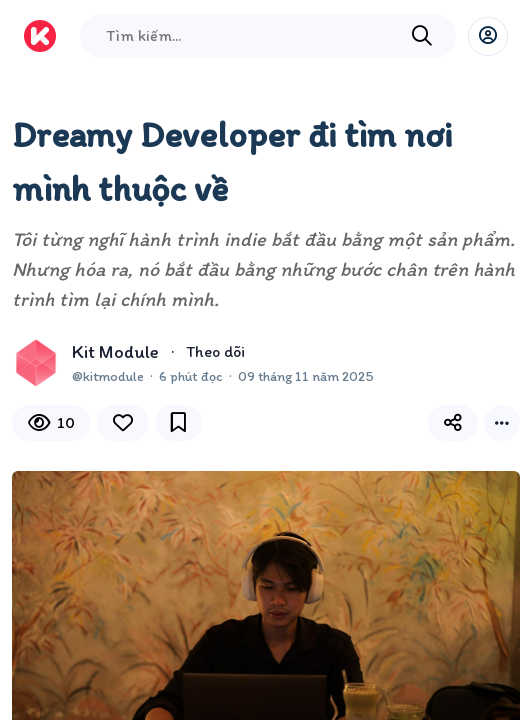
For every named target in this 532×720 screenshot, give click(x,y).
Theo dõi (215, 351)
